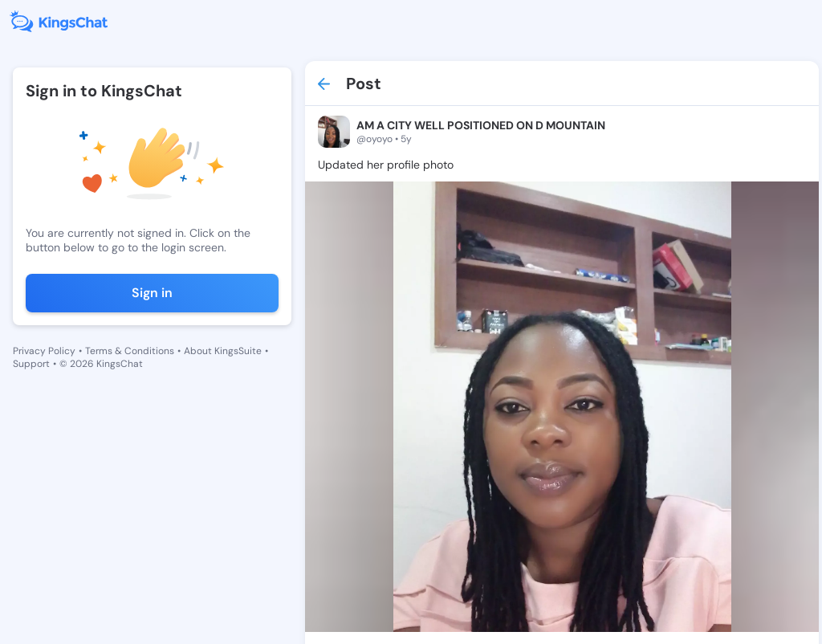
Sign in (152, 293)
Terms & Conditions (130, 351)
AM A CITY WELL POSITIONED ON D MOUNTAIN (481, 125)
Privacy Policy (44, 351)
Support (31, 364)
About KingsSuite (223, 351)
